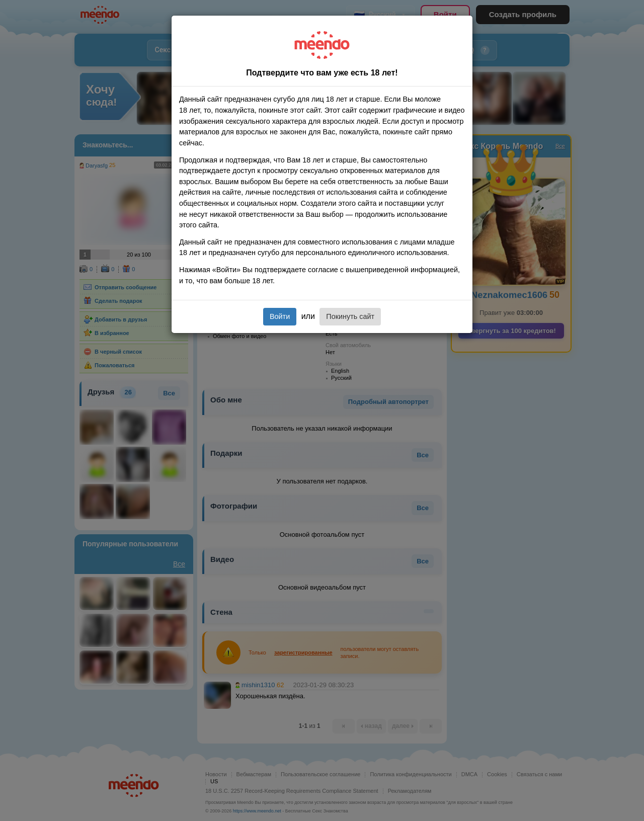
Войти (280, 316)
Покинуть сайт (350, 316)
